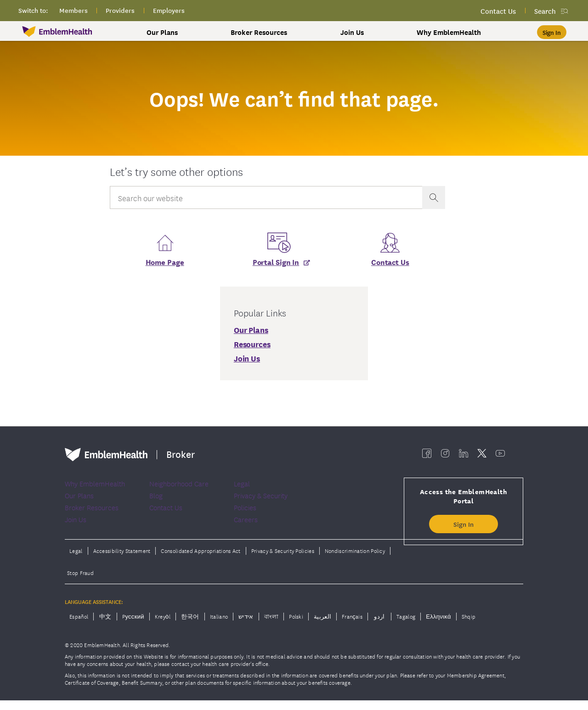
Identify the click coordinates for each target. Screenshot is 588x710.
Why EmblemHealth (449, 32)
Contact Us (390, 264)
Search (545, 11)
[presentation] (434, 197)
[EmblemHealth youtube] (500, 456)
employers (169, 10)
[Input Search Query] (266, 197)
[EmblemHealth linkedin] (464, 456)
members (73, 10)
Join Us (352, 32)
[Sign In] (552, 32)
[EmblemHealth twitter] (482, 456)
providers (120, 10)
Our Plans (162, 32)
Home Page (165, 264)
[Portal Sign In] (277, 264)
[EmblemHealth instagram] (445, 456)
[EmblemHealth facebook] (427, 456)
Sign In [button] (464, 527)
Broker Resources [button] (259, 32)
